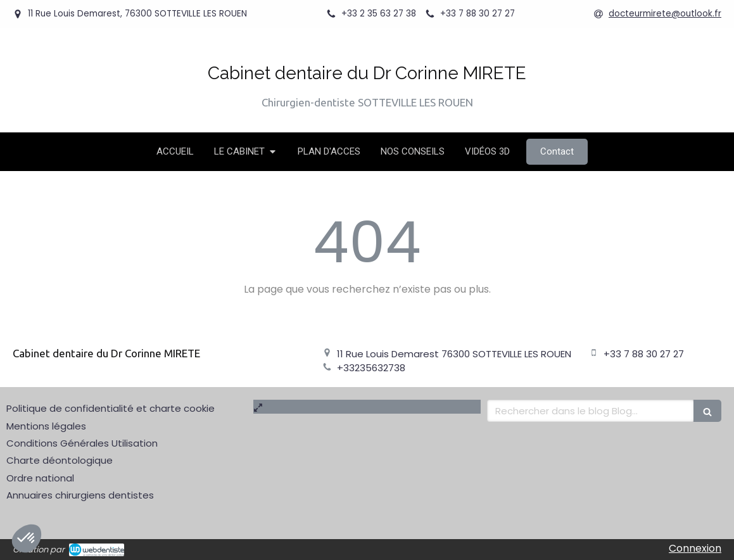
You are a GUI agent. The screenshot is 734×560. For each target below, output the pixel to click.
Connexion (695, 548)
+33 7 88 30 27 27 (644, 354)
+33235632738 (371, 368)
